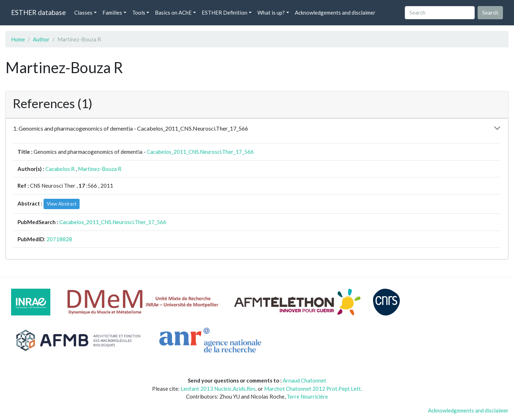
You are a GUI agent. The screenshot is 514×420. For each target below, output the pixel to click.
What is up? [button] (271, 12)
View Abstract (62, 204)
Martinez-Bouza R (100, 169)
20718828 (59, 239)
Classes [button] (83, 12)
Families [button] (112, 12)
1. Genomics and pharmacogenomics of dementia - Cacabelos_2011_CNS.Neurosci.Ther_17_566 (131, 128)
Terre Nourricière (307, 396)
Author (41, 39)
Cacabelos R (60, 169)
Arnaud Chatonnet (304, 380)
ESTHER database (38, 12)
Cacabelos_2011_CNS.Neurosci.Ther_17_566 (200, 152)
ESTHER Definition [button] (225, 12)
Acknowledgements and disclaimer (335, 12)
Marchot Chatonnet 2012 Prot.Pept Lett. (313, 389)
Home (18, 39)
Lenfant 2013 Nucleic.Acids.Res (218, 389)
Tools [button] (139, 12)
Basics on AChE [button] (173, 12)
